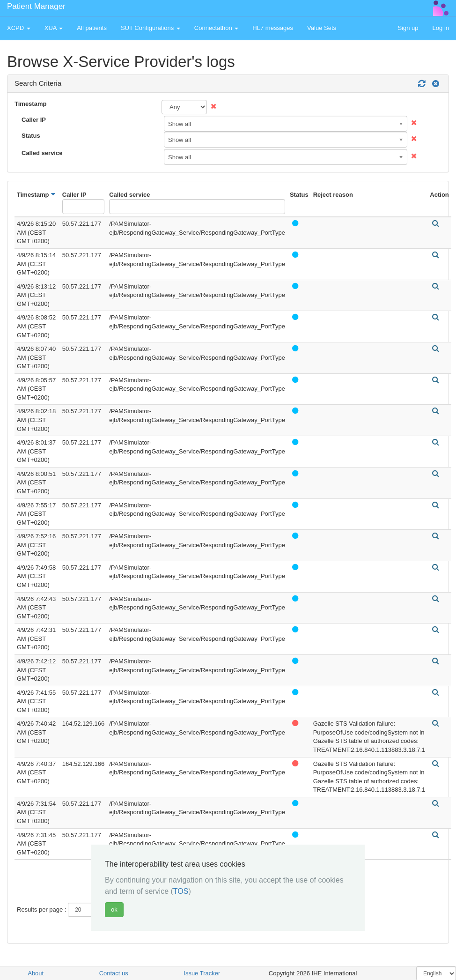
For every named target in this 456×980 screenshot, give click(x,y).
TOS (181, 891)
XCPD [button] (19, 28)
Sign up (408, 28)
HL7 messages (273, 28)
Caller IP (34, 120)
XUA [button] (54, 28)
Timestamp (30, 104)
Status (31, 136)
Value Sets (322, 28)
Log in (441, 28)
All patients (92, 28)
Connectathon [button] (217, 28)
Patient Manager (36, 6)
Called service (42, 153)
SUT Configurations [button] (151, 28)
